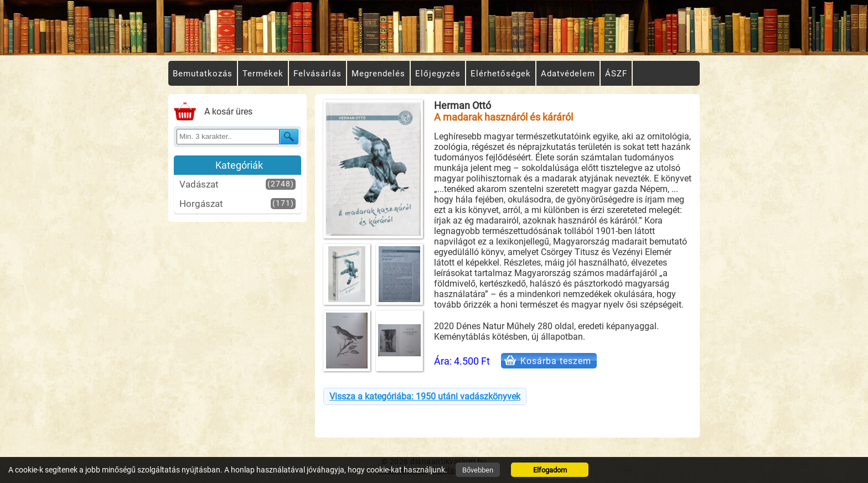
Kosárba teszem (556, 361)
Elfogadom (550, 470)
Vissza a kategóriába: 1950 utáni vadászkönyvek (425, 396)
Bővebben (478, 470)
